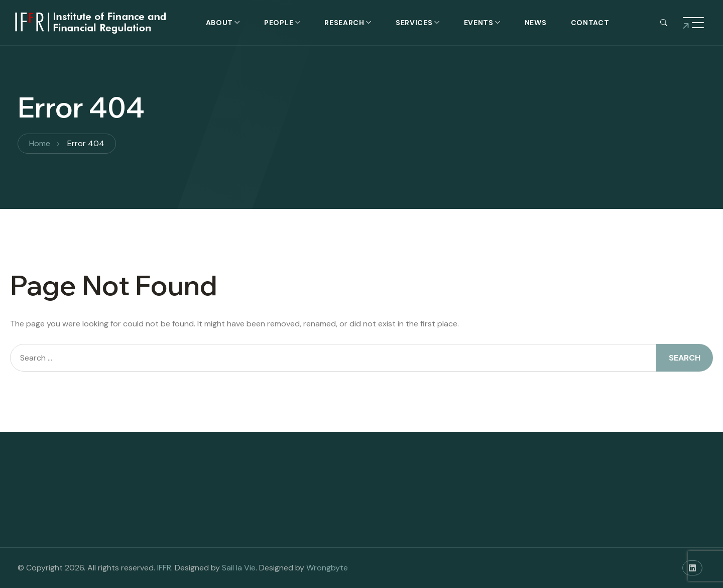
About (220, 23)
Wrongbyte (327, 568)
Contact (590, 23)
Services (414, 23)
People (279, 23)
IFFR (164, 568)
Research (344, 23)
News (536, 23)
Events (479, 23)
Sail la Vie (239, 568)
